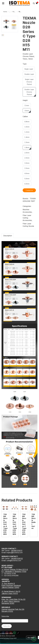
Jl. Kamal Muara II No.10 (11, 591)
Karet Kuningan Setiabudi (11, 585)
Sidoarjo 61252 (7, 611)
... (10, 12)
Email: (4, 560)
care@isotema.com (14, 560)
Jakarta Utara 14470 (10, 593)
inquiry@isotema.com (15, 553)
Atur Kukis (31, 636)
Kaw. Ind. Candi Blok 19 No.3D (13, 599)
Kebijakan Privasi (8, 636)
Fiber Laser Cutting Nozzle (28, 225)
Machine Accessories (27, 211)
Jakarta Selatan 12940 (10, 587)
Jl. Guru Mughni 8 (8, 583)
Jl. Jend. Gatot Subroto (11, 601)
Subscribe (7, 626)
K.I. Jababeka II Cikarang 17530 (14, 571)
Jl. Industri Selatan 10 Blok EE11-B (15, 569)
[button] (34, 3)
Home (5, 12)
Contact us (29, 190)
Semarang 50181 (8, 603)
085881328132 (17, 559)
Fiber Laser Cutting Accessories (27, 218)
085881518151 (17, 551)
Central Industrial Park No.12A (13, 609)
